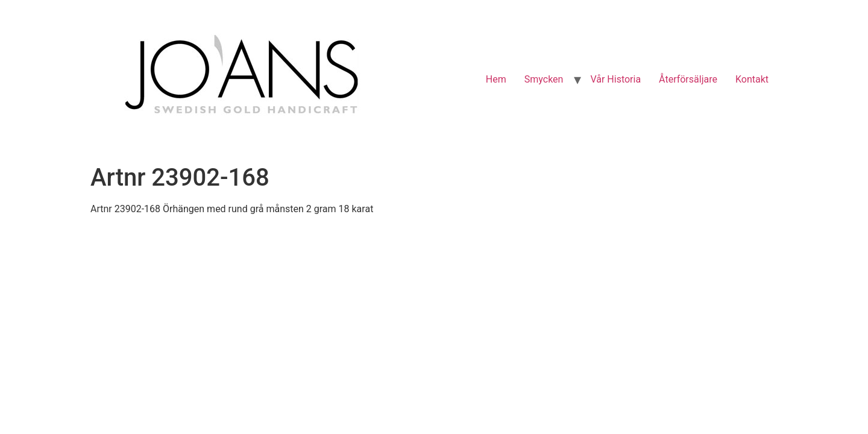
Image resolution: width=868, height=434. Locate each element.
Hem (496, 79)
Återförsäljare (688, 79)
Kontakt (752, 79)
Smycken (544, 79)
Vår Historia (615, 79)
